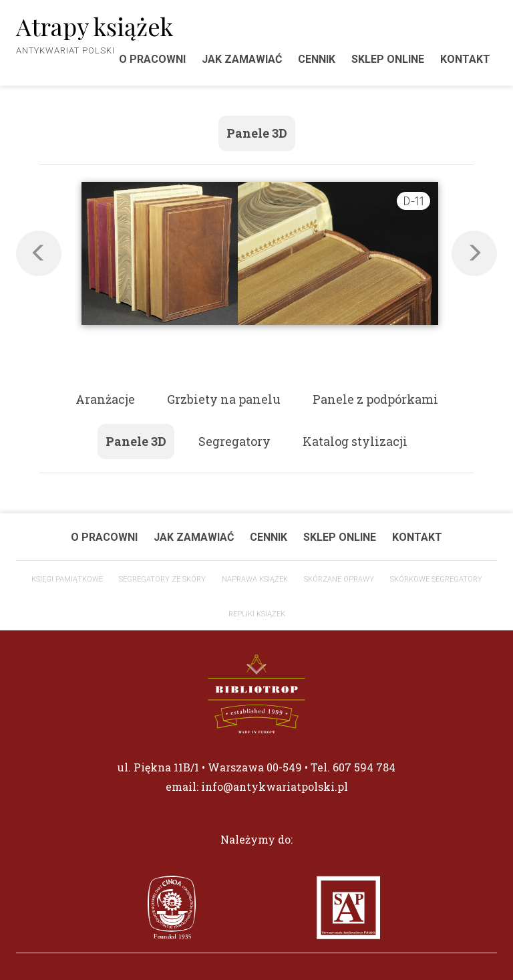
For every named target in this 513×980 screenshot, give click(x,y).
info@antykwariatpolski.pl (275, 786)
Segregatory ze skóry (162, 579)
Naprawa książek (255, 579)
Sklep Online (388, 59)
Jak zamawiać (242, 59)
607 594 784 (364, 767)
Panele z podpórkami (375, 399)
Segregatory (234, 441)
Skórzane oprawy (339, 579)
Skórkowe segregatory (436, 579)
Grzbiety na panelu (224, 399)
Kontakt (465, 59)
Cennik (317, 59)
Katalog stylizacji (355, 441)
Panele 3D (257, 133)
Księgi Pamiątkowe (67, 579)
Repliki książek (257, 614)
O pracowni (104, 537)
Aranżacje (105, 399)
